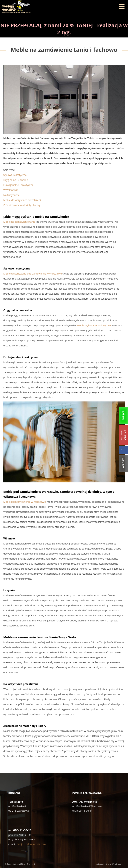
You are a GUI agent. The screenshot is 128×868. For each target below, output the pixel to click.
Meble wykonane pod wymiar (94, 325)
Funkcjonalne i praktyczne (18, 185)
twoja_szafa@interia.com (31, 844)
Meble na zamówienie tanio (19, 222)
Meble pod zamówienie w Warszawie (25, 502)
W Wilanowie (11, 190)
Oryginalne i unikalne (16, 180)
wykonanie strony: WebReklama (109, 864)
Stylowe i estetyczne (15, 175)
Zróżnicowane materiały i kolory (22, 205)
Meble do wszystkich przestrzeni (22, 200)
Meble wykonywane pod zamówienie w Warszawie (32, 273)
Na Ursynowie (11, 195)
